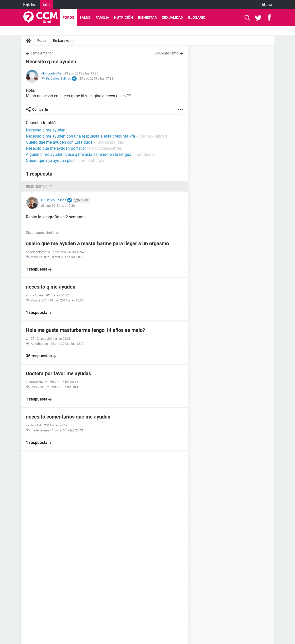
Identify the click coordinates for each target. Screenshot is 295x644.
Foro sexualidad (153, 136)
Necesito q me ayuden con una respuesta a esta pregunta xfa (81, 136)
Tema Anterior (42, 53)
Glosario (197, 17)
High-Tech (30, 5)
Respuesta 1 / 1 (39, 186)
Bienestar (147, 17)
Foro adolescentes (105, 148)
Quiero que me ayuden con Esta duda (59, 142)
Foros (68, 17)
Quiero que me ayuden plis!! (51, 160)
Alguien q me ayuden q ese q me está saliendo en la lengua (79, 154)
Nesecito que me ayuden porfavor (56, 148)
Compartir (40, 109)
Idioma (267, 5)
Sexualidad (172, 17)
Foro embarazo (92, 160)
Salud (46, 5)
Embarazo (61, 41)
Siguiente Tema (166, 53)
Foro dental (145, 154)
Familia (102, 17)
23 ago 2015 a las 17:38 (96, 78)
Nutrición (124, 17)
